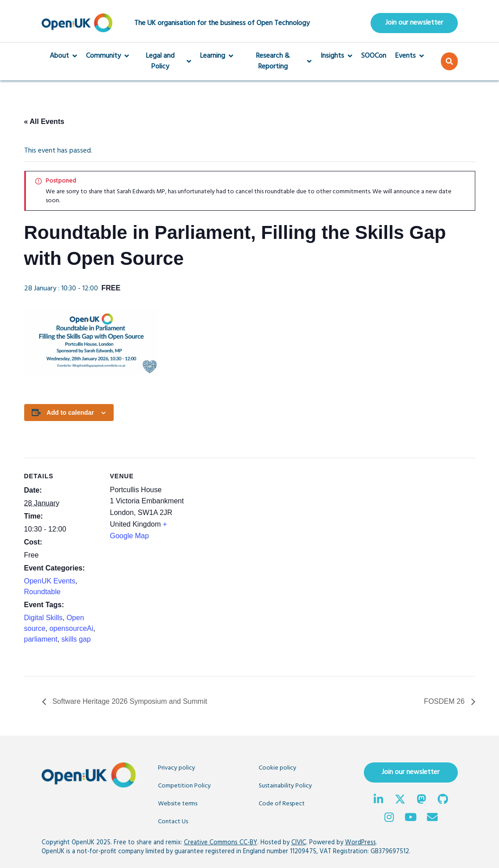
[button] (449, 62)
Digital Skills (43, 618)
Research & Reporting (277, 62)
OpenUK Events (50, 581)
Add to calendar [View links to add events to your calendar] (70, 413)
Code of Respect (282, 804)
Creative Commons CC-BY (221, 843)
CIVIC (299, 843)
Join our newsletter (414, 23)
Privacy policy (177, 768)
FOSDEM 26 (445, 702)
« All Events (44, 122)
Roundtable (43, 592)
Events (409, 56)
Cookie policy (277, 768)
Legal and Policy (165, 62)
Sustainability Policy (285, 786)
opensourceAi (71, 628)
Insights (336, 56)
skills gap (76, 639)
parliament (41, 639)
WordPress (360, 843)
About (63, 56)
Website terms (178, 804)
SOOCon (374, 56)
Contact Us (173, 822)
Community (107, 56)
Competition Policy (184, 786)
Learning (217, 56)
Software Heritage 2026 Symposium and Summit (129, 702)
